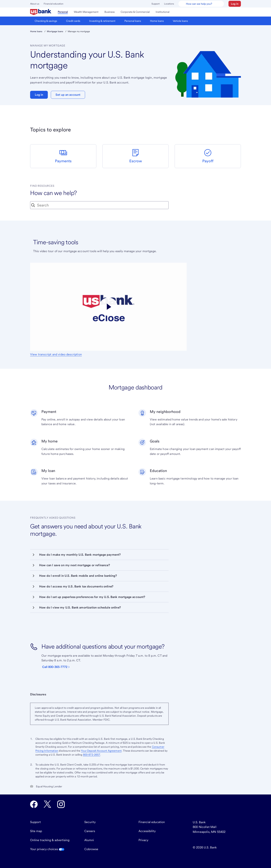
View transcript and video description (56, 354)
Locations (169, 4)
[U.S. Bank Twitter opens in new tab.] (47, 804)
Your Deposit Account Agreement (101, 751)
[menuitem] (41, 12)
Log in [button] (39, 95)
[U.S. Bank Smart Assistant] (201, 4)
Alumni (89, 840)
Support (156, 4)
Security (90, 822)
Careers (90, 831)
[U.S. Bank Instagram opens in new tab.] (61, 804)
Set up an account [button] (68, 95)
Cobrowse (91, 849)
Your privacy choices (47, 849)
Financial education (54, 4)
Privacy (143, 840)
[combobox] (99, 205)
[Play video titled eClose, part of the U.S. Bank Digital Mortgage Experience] (108, 307)
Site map (36, 831)
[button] (235, 4)
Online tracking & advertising (50, 840)
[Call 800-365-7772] (57, 667)
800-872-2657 (92, 755)
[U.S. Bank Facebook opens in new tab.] (34, 804)
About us (35, 4)
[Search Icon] (33, 205)
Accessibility (147, 831)
